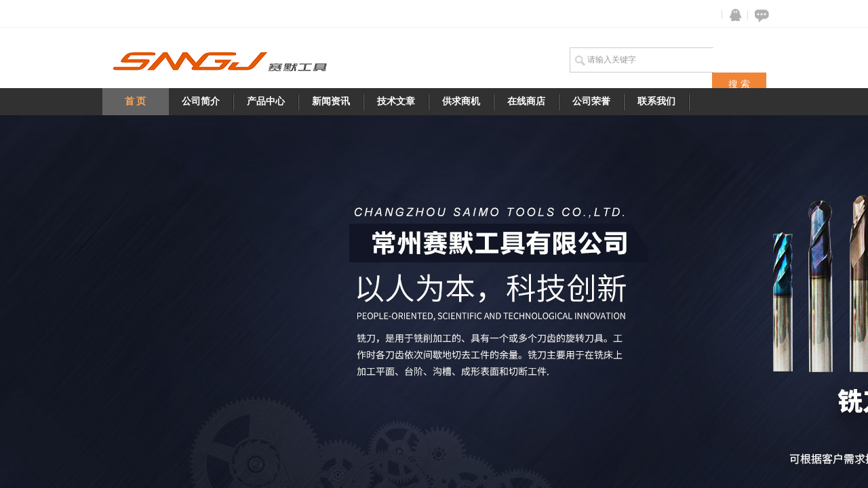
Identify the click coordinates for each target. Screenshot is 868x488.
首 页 (136, 101)
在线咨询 (759, 15)
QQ (732, 15)
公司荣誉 (591, 101)
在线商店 (526, 101)
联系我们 (656, 101)
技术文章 (396, 101)
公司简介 (201, 101)
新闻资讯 (331, 101)
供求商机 (461, 101)
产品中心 (266, 101)
